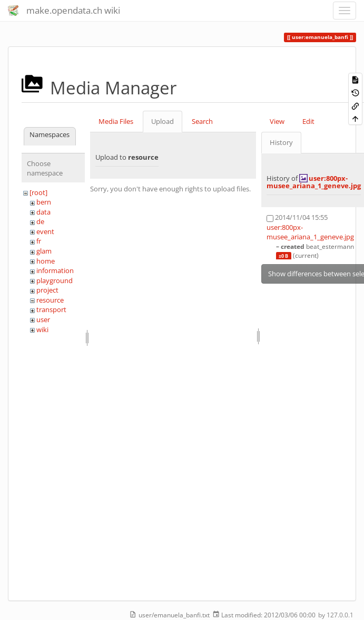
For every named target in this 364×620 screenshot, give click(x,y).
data (43, 212)
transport (51, 309)
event (45, 231)
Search (202, 121)
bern (44, 202)
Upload (163, 121)
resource (50, 300)
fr (39, 241)
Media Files (116, 121)
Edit (308, 121)
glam (44, 251)
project (47, 290)
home (46, 261)
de (40, 221)
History (281, 142)
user (43, 319)
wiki (42, 330)
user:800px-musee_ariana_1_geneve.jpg (314, 182)
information (55, 270)
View (277, 121)
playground (55, 280)
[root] (38, 192)
